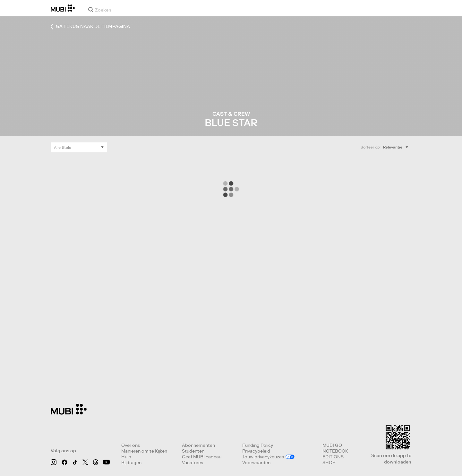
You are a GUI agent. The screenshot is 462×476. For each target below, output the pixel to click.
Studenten (193, 451)
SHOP (329, 463)
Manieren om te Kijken (144, 451)
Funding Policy (258, 445)
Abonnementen (198, 445)
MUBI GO (332, 445)
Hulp (126, 457)
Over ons (131, 445)
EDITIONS (333, 457)
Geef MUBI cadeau (202, 457)
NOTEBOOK (335, 451)
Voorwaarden (256, 463)
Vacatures (193, 463)
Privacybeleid (256, 451)
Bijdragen (131, 463)
